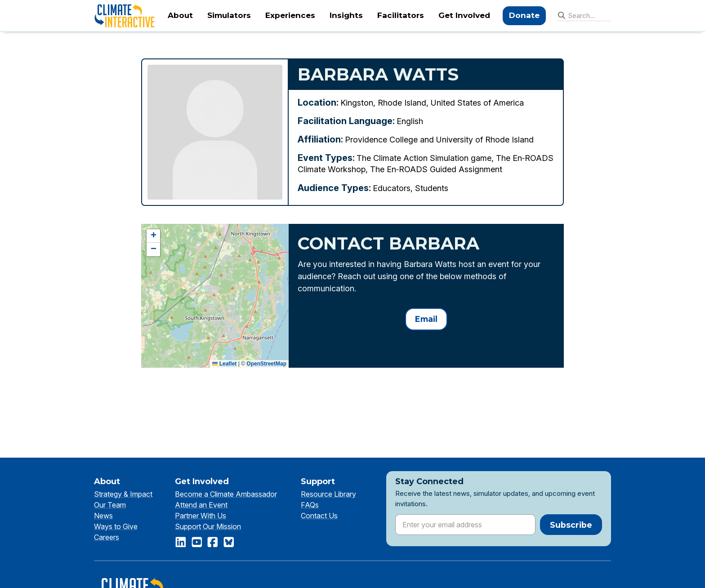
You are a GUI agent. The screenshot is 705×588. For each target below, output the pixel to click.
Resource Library (328, 494)
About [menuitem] (180, 15)
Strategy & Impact (123, 494)
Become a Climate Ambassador (226, 494)
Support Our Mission (208, 526)
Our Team (110, 505)
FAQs (310, 505)
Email (426, 319)
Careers (107, 537)
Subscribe (571, 525)
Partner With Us (201, 516)
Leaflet (224, 364)
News (103, 516)
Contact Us (319, 516)
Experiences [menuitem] (290, 15)
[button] (153, 236)
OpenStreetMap (266, 364)
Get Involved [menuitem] (464, 15)
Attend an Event (201, 505)
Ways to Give (116, 526)
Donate (524, 15)
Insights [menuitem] (346, 15)
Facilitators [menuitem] (401, 15)
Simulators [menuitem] (229, 15)
